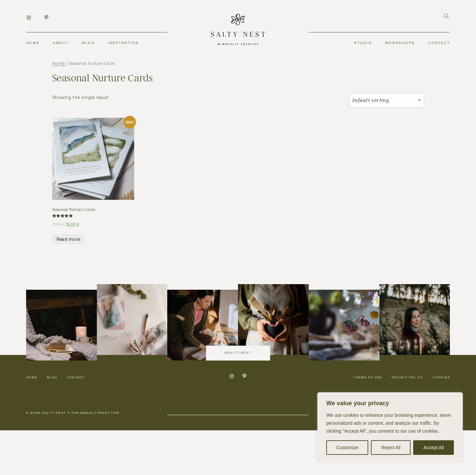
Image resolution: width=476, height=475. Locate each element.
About (61, 43)
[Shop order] (387, 100)
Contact (439, 43)
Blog (88, 43)
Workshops (400, 43)
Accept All (434, 448)
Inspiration (123, 43)
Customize (347, 448)
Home (33, 43)
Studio (363, 43)
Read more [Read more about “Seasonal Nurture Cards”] (68, 239)
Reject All (391, 448)
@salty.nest (238, 378)
